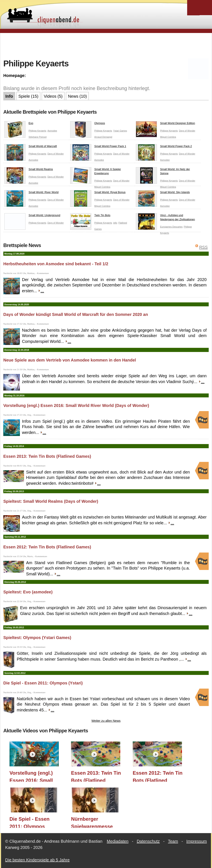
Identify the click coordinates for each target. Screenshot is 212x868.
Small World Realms (29, 170)
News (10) (77, 96)
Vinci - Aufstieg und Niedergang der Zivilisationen (165, 218)
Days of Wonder (187, 131)
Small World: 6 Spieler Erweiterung (96, 172)
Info (9, 96)
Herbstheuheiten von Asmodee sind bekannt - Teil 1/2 (56, 264)
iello (115, 223)
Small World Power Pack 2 (164, 147)
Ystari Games (120, 131)
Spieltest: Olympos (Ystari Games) (37, 638)
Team (173, 841)
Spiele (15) (28, 96)
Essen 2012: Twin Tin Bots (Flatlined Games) (47, 547)
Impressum (197, 841)
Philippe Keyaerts (37, 131)
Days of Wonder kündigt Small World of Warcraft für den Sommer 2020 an (76, 314)
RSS (203, 247)
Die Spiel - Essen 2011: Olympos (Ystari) (43, 683)
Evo (19, 124)
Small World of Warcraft (31, 147)
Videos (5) (53, 96)
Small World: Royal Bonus (98, 193)
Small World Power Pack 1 (98, 147)
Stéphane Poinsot (38, 137)
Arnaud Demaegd (103, 137)
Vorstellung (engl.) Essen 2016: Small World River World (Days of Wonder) (76, 405)
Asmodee (52, 131)
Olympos (88, 124)
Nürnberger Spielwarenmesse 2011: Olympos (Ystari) (92, 822)
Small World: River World (31, 193)
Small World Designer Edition (165, 124)
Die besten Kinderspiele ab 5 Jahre (37, 860)
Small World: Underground (32, 216)
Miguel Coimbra (168, 137)
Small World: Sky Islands (163, 193)
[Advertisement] (106, 45)
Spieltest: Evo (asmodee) (28, 592)
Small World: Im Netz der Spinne (163, 172)
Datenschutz (148, 841)
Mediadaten (118, 841)
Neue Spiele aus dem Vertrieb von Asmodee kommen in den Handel (70, 360)
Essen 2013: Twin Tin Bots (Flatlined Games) (47, 456)
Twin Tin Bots (90, 216)
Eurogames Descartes (171, 227)
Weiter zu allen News (106, 721)
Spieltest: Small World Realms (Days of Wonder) (51, 501)
